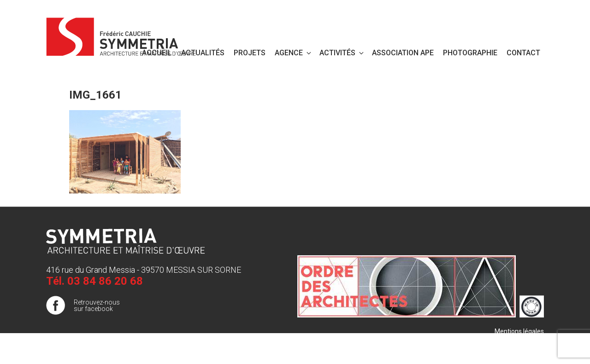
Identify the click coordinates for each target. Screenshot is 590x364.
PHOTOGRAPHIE (470, 53)
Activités (342, 53)
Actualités (203, 53)
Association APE (403, 53)
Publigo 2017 (525, 350)
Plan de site (527, 341)
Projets (250, 53)
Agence (294, 53)
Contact (523, 53)
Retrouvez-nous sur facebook (97, 305)
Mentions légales (519, 331)
